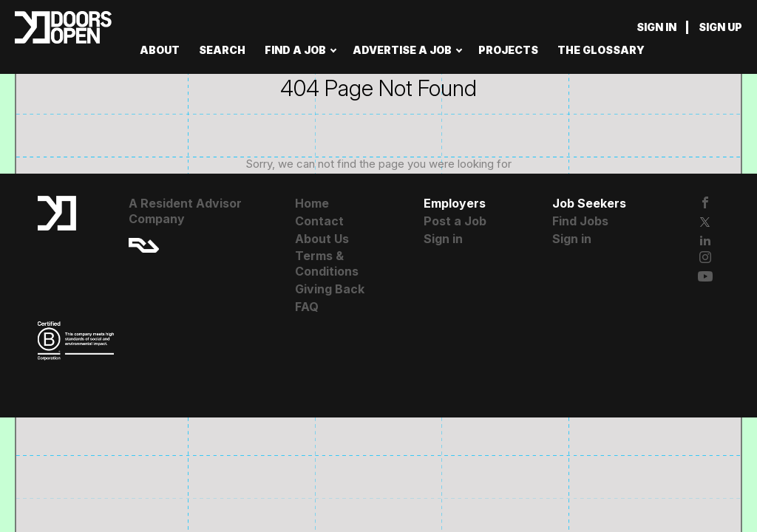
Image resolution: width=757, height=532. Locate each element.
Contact (319, 221)
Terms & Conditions (327, 263)
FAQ (307, 307)
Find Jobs (580, 221)
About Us (322, 239)
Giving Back (330, 289)
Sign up (720, 27)
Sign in (656, 27)
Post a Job (455, 221)
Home (312, 203)
